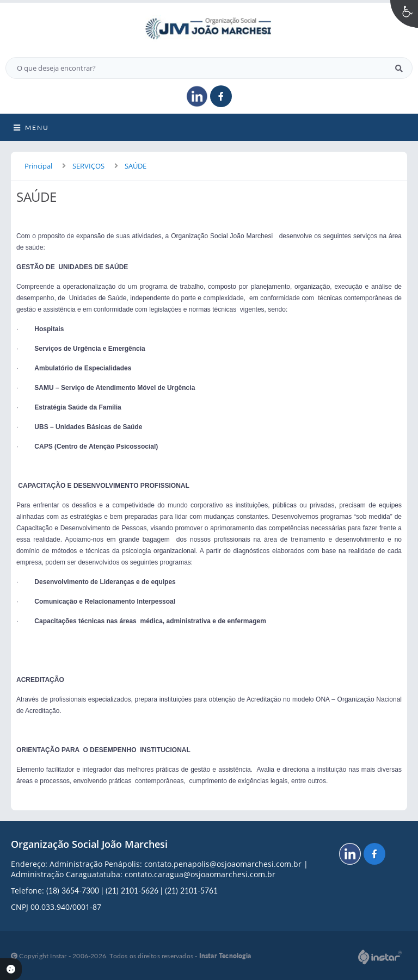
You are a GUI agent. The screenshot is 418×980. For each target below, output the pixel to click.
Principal (38, 166)
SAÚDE (136, 166)
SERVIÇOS (88, 166)
